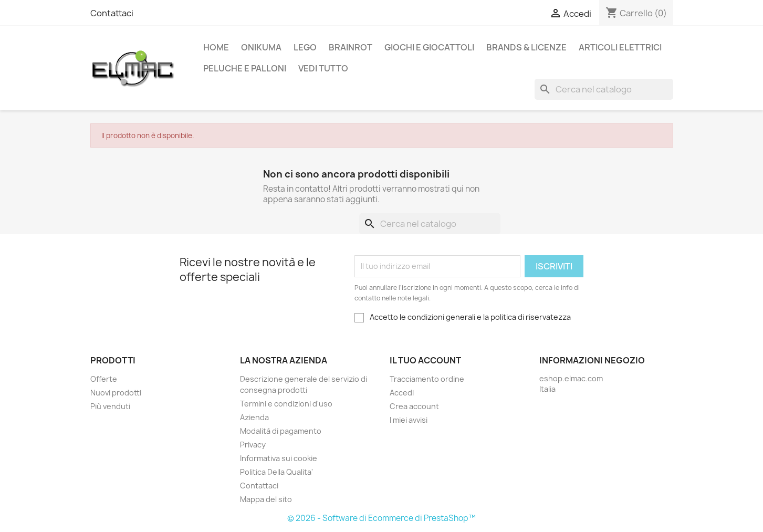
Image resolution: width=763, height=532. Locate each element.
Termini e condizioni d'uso (286, 404)
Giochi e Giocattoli (429, 47)
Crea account (414, 406)
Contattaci (112, 13)
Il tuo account (425, 360)
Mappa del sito (266, 499)
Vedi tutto (323, 68)
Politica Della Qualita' (276, 472)
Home (216, 47)
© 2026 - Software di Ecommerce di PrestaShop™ (381, 518)
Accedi (402, 393)
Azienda (254, 417)
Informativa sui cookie (279, 458)
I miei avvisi (409, 420)
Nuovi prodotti (116, 393)
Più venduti (110, 406)
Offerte (104, 379)
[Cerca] (604, 89)
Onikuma (261, 47)
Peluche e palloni (245, 68)
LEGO (305, 47)
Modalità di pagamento (281, 431)
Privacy (253, 445)
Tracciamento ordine (427, 379)
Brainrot (351, 47)
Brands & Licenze (526, 47)
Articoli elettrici (620, 47)
